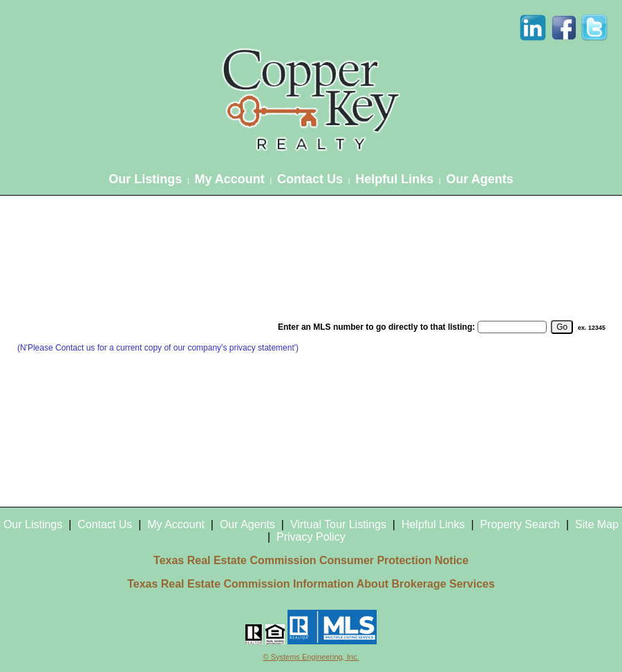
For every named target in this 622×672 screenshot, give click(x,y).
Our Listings (145, 179)
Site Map (597, 524)
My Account (229, 179)
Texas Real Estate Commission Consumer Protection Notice (311, 560)
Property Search (520, 524)
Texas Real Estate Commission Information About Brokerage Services (311, 584)
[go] (562, 327)
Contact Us (310, 179)
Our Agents (479, 179)
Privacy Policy (311, 537)
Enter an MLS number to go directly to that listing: (376, 327)
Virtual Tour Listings (338, 524)
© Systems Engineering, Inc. (311, 657)
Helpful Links (394, 179)
